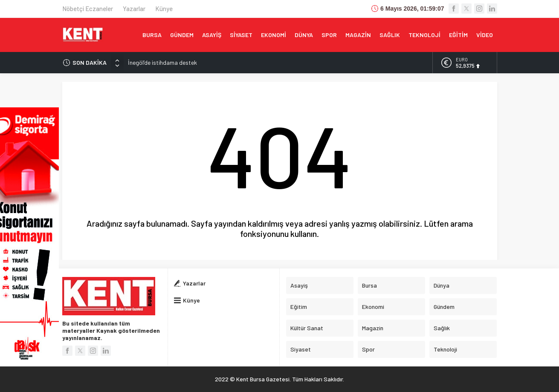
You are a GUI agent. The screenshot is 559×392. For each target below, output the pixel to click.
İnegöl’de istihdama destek (162, 62)
